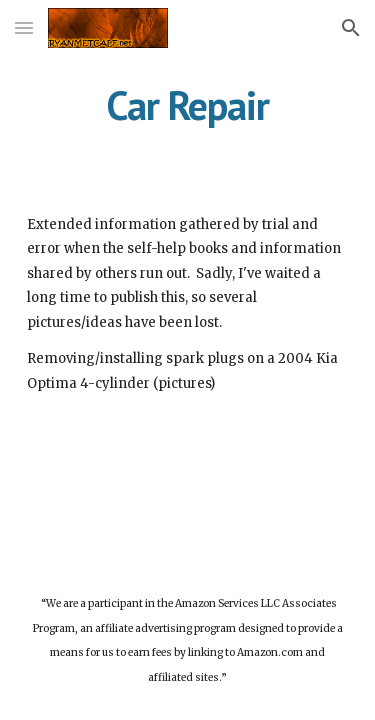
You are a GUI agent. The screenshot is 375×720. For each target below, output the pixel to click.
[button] (24, 27)
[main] (188, 105)
